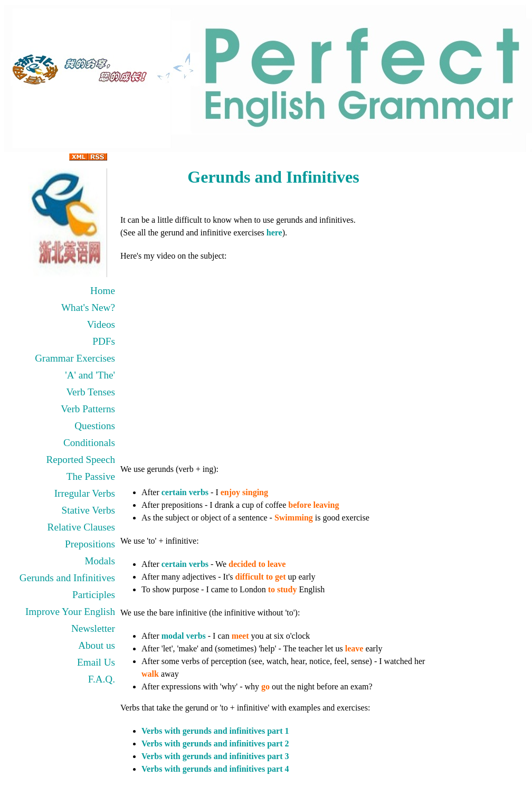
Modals (100, 561)
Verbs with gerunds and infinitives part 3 (215, 756)
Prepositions (90, 544)
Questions (95, 426)
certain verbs (185, 492)
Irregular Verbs (85, 493)
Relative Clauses (81, 527)
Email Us (96, 662)
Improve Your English (70, 612)
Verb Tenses (91, 392)
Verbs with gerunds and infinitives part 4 (215, 769)
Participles (94, 595)
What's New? (88, 307)
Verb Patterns (88, 409)
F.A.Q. (102, 679)
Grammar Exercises (75, 358)
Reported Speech (80, 460)
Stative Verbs (88, 510)
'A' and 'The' (90, 375)
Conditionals (89, 443)
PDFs (104, 341)
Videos (101, 324)
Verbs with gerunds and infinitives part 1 (215, 731)
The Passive (91, 476)
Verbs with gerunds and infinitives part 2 (215, 744)
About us (97, 645)
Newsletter (93, 628)
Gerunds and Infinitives (67, 578)
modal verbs (184, 636)
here (274, 233)
